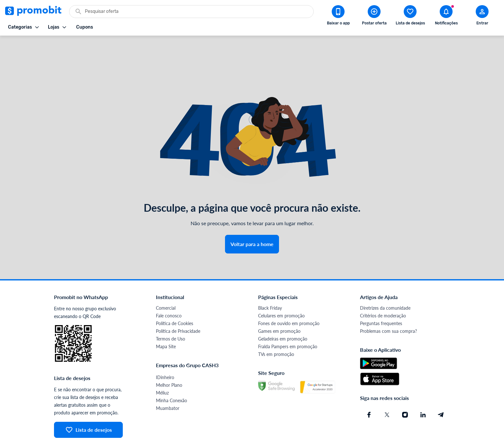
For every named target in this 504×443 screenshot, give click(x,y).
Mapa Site (166, 323)
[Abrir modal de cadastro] (482, 16)
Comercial (166, 285)
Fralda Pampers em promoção (288, 323)
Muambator (168, 385)
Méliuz (162, 370)
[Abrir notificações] (446, 16)
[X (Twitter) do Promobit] (387, 392)
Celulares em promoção (281, 292)
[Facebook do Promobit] (369, 392)
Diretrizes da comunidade (385, 285)
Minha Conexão (171, 377)
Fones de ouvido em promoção (289, 300)
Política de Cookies (175, 300)
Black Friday (270, 285)
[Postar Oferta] (374, 16)
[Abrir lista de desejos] (410, 16)
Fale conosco (169, 292)
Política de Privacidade (178, 308)
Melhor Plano (169, 362)
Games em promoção (279, 308)
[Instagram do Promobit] (405, 392)
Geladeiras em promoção (283, 316)
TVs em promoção (276, 331)
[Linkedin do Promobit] (423, 392)
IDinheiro (165, 354)
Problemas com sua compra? (388, 308)
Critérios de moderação (383, 292)
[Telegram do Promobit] (441, 392)
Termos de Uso (171, 316)
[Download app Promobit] (338, 16)
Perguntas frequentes (381, 300)
